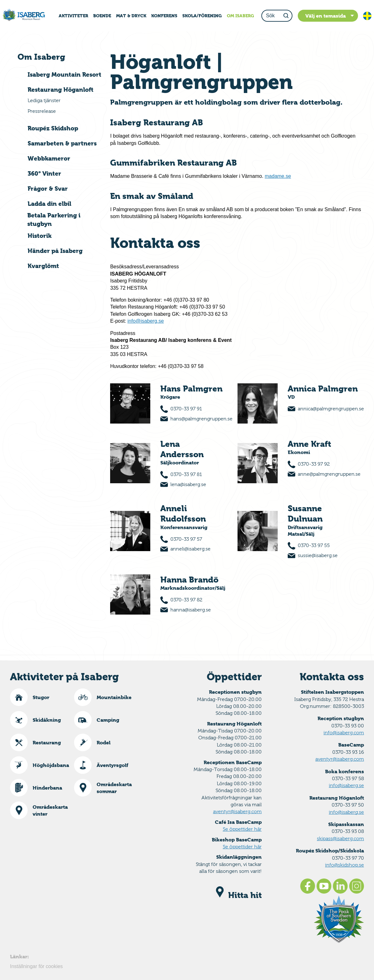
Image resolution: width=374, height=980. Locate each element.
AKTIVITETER (73, 16)
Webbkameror (49, 158)
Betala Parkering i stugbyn (54, 219)
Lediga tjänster (44, 100)
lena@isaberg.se (188, 484)
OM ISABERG (240, 16)
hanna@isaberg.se (191, 610)
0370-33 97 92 (314, 464)
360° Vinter (44, 173)
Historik (40, 236)
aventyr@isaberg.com (237, 811)
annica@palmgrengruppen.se (331, 409)
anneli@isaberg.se (190, 549)
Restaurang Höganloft (61, 90)
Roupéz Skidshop (53, 128)
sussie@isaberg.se (318, 555)
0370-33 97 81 (186, 474)
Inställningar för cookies (36, 966)
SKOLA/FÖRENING (202, 16)
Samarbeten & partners (62, 143)
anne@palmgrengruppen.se (329, 474)
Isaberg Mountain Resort (64, 74)
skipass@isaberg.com (340, 838)
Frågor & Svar (48, 189)
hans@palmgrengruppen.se (201, 419)
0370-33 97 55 (314, 545)
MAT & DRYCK (131, 16)
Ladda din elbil (49, 204)
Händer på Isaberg (55, 251)
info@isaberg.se (146, 321)
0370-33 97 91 (186, 409)
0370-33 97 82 (186, 600)
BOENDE (102, 16)
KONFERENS (164, 16)
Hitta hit (238, 895)
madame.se (278, 176)
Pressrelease (42, 111)
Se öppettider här (242, 829)
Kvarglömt (43, 266)
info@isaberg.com (344, 733)
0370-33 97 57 (186, 539)
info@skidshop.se (345, 865)
